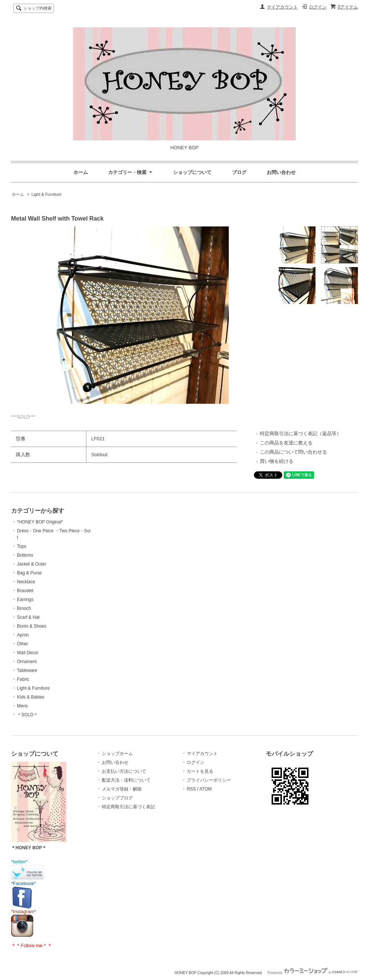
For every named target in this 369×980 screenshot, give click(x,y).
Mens (22, 706)
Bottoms (25, 555)
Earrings (25, 600)
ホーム (81, 172)
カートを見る (200, 771)
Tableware (27, 670)
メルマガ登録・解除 (122, 789)
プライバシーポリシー (209, 780)
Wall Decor (28, 653)
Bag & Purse (29, 573)
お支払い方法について (124, 771)
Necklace (26, 582)
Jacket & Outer (32, 564)
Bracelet (25, 591)
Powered (313, 973)
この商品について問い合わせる (293, 452)
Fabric (23, 679)
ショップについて (192, 172)
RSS (191, 789)
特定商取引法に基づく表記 (128, 807)
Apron (23, 635)
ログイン (318, 7)
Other (23, 644)
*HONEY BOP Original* (40, 522)
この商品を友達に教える (286, 443)
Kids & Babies (31, 697)
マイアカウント (282, 7)
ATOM (206, 789)
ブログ (239, 172)
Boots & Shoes (32, 626)
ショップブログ (117, 798)
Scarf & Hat (28, 617)
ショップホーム (117, 754)
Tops (22, 546)
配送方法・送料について (126, 780)
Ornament (27, 662)
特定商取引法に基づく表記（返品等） (301, 433)
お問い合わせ (281, 172)
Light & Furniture (46, 194)
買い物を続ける (277, 461)
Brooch (24, 608)
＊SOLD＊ (27, 715)
